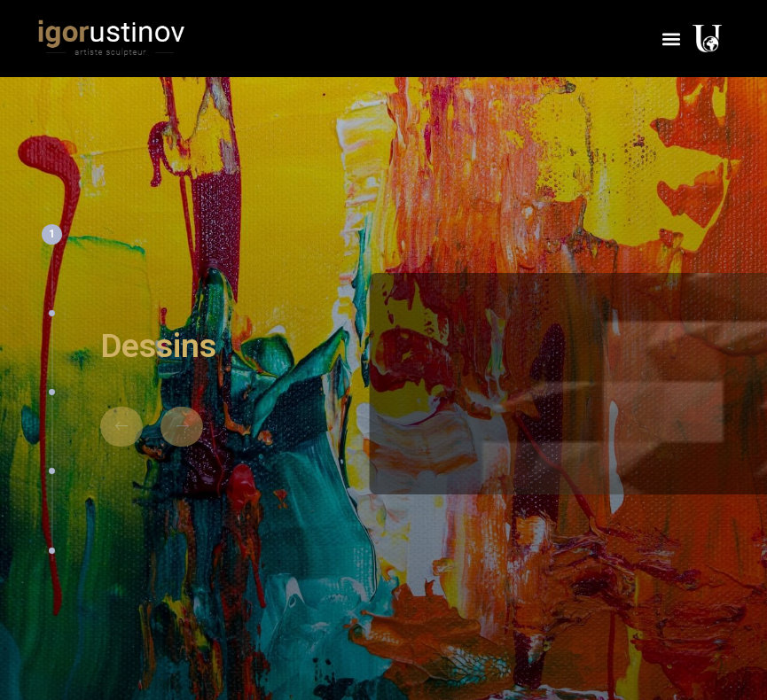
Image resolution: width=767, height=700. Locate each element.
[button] (671, 39)
